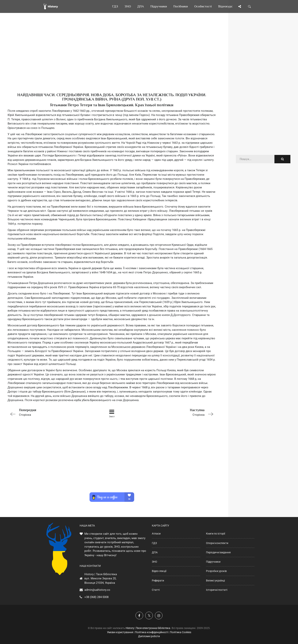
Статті (156, 590)
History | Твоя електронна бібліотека (148, 628)
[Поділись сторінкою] (240, 6)
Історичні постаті (217, 590)
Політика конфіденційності (152, 632)
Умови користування (120, 632)
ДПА (155, 552)
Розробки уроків (216, 571)
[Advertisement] (112, 59)
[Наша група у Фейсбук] (139, 615)
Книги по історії (216, 534)
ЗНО (155, 562)
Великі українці (215, 581)
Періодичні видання (218, 552)
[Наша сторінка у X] (149, 615)
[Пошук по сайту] (250, 6)
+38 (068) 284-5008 (96, 597)
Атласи (156, 534)
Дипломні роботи (149, 636)
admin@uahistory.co (97, 590)
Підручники (213, 562)
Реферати (158, 581)
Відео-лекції (159, 571)
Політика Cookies (181, 632)
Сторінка (49, 412)
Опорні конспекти (217, 543)
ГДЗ (154, 543)
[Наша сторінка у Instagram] (159, 615)
